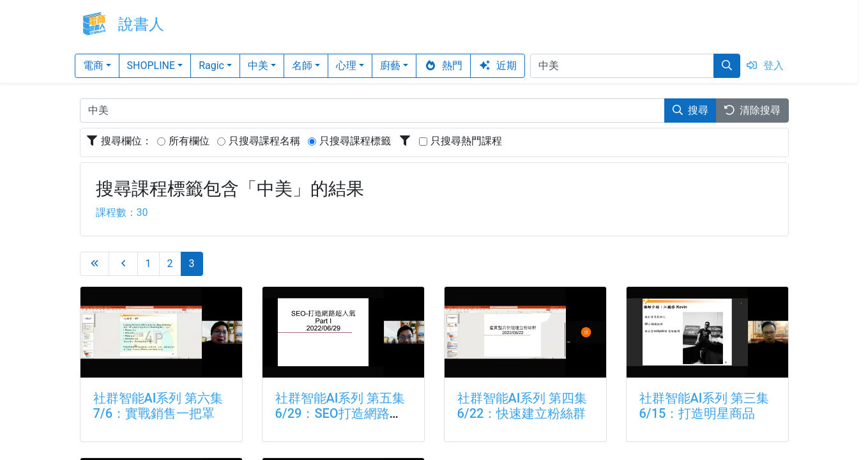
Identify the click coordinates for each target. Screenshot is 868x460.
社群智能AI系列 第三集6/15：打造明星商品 (704, 406)
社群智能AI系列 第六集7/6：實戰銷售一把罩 (158, 406)
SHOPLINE (151, 65)
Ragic (211, 65)
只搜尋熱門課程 (466, 141)
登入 (765, 65)
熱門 (443, 65)
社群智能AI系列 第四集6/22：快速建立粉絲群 (522, 406)
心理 (346, 65)
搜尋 (690, 110)
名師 (302, 65)
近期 (498, 65)
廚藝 (390, 65)
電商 (93, 65)
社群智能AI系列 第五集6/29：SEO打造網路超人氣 (340, 413)
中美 (258, 65)
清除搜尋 (752, 110)
